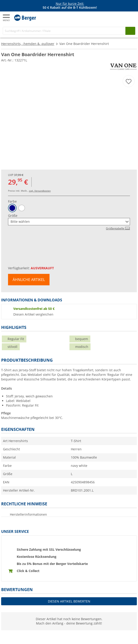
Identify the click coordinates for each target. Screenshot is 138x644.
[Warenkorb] (131, 17)
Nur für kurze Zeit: (70, 4)
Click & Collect (28, 571)
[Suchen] (130, 31)
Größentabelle (118, 228)
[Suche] (64, 31)
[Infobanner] (70, 6)
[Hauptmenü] (7, 18)
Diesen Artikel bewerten (69, 601)
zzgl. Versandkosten (40, 191)
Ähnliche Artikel (29, 280)
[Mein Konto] (122, 17)
